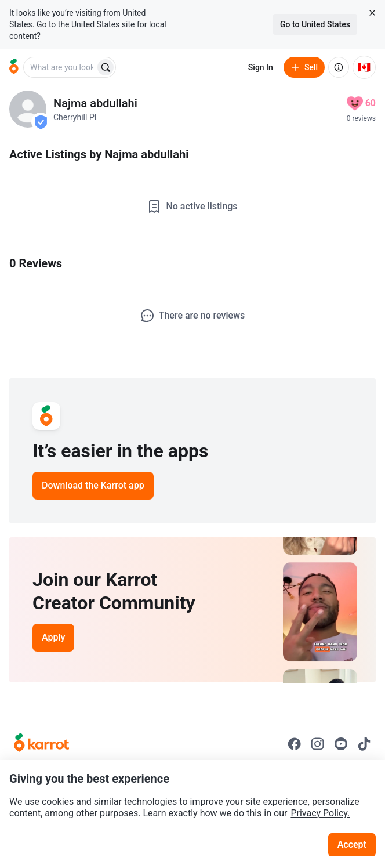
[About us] (339, 67)
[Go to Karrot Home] (41, 744)
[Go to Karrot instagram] (318, 744)
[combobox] (60, 67)
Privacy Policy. (320, 813)
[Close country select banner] (372, 13)
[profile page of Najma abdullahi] (28, 109)
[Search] (106, 67)
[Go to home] (14, 67)
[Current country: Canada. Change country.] (364, 67)
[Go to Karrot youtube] (341, 744)
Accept (352, 845)
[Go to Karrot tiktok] (364, 744)
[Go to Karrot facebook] (295, 744)
